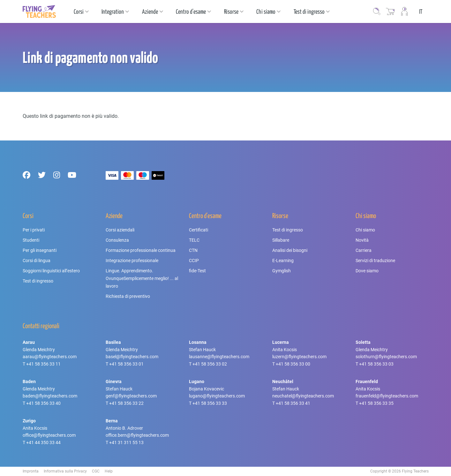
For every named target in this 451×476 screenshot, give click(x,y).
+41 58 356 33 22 (126, 403)
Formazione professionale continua (141, 250)
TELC (194, 240)
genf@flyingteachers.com (131, 396)
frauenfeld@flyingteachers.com (387, 396)
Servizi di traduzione (375, 261)
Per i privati (34, 230)
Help (109, 471)
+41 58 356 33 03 (376, 364)
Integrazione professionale (132, 261)
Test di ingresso (38, 281)
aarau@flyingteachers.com (50, 357)
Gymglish (282, 271)
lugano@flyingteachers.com (217, 396)
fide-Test (197, 271)
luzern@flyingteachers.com (299, 357)
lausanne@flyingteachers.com (219, 357)
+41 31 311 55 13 (126, 442)
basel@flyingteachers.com (132, 357)
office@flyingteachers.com (49, 435)
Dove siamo (367, 271)
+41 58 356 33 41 (293, 403)
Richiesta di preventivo (128, 296)
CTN (193, 250)
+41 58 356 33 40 (43, 403)
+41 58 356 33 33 (210, 403)
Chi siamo (365, 230)
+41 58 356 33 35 (376, 403)
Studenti (31, 240)
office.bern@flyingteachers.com (137, 435)
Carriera (364, 250)
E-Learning (283, 261)
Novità (362, 240)
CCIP (194, 261)
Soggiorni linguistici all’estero (51, 271)
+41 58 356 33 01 (126, 364)
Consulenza (117, 240)
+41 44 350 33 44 (43, 442)
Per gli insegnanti (40, 250)
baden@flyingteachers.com (50, 396)
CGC (96, 471)
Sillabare (281, 240)
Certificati (199, 230)
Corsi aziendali (120, 230)
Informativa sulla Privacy (65, 471)
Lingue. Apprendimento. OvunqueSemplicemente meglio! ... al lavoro (142, 278)
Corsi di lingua (37, 261)
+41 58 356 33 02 (210, 364)
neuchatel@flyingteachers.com (303, 396)
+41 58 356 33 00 (293, 364)
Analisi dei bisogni (290, 250)
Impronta (31, 471)
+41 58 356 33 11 (43, 364)
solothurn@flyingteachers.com (386, 357)
